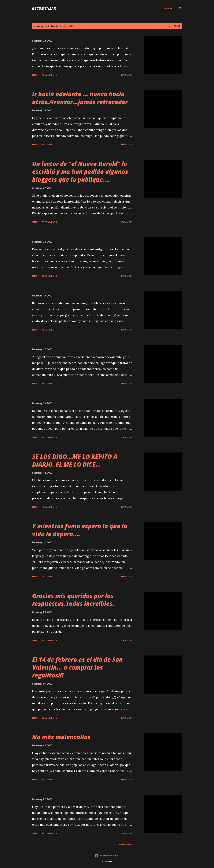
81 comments (49, 640)
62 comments (49, 833)
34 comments (49, 577)
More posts (126, 844)
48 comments (49, 718)
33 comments (49, 330)
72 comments (49, 222)
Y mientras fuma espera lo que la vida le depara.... (80, 530)
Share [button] (35, 75)
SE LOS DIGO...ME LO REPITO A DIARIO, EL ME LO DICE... (75, 460)
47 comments (49, 437)
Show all (174, 26)
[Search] (168, 8)
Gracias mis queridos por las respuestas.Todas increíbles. (73, 600)
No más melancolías (61, 737)
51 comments (49, 507)
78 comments (49, 75)
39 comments (49, 276)
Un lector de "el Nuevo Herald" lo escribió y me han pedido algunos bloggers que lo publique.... (80, 172)
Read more (127, 75)
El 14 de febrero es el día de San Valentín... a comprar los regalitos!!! (77, 667)
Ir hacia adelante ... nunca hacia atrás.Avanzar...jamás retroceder (80, 98)
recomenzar (44, 8)
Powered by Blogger (107, 856)
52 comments (49, 145)
